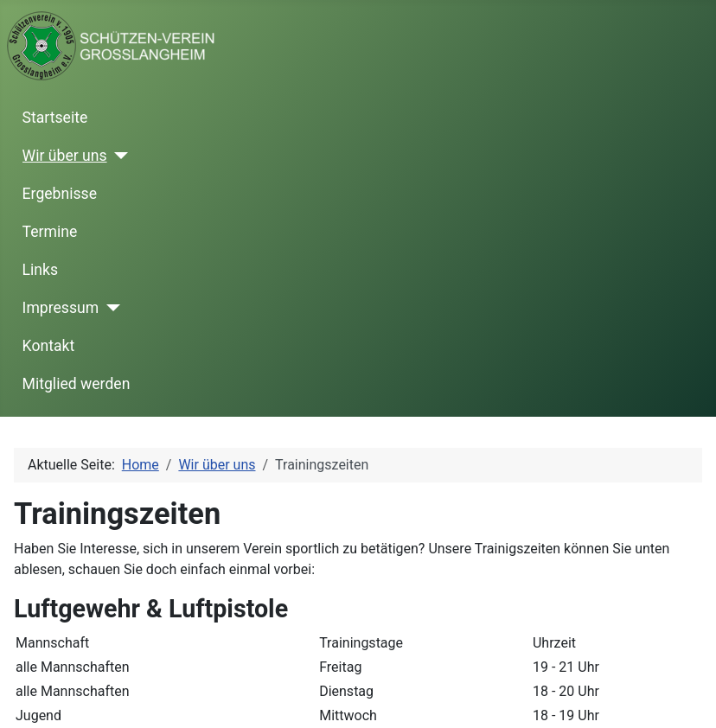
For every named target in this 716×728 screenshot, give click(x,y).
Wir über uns (65, 156)
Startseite (55, 118)
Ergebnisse (60, 194)
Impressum (61, 308)
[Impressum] (109, 308)
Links (40, 270)
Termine (50, 232)
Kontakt (49, 346)
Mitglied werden (77, 384)
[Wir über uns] (118, 156)
